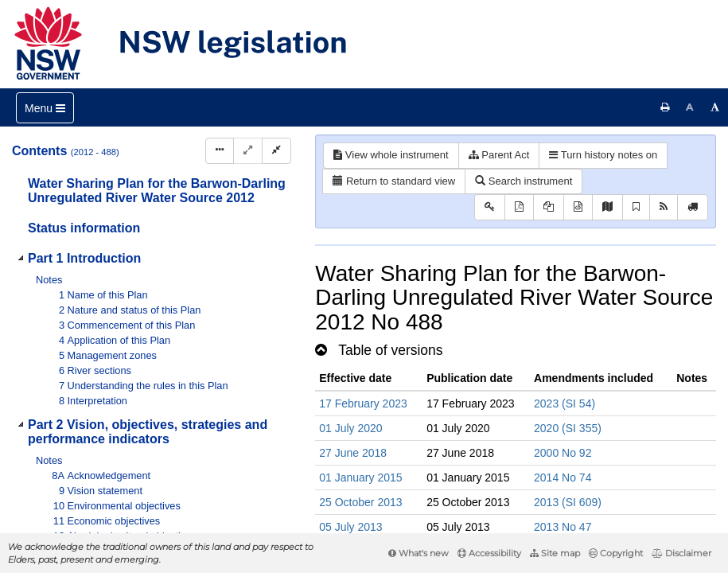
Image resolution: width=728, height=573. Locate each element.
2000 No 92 (563, 453)
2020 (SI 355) (568, 428)
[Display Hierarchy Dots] (220, 151)
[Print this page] (665, 107)
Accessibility (489, 553)
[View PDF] (519, 207)
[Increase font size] (715, 107)
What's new (419, 553)
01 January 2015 (360, 477)
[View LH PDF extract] (549, 207)
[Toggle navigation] (45, 108)
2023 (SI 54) (564, 403)
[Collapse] (276, 151)
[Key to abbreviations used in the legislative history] (490, 207)
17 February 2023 (363, 403)
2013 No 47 (563, 527)
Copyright (616, 553)
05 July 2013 (350, 527)
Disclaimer (681, 553)
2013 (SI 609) (568, 502)
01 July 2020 (350, 428)
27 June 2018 (353, 453)
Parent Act (499, 155)
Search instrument (524, 181)
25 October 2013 (360, 502)
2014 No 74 (563, 477)
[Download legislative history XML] (578, 207)
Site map (555, 553)
